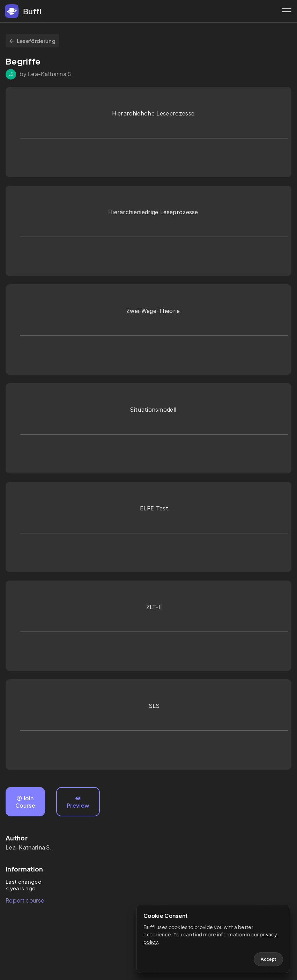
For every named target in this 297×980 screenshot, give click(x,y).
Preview (78, 802)
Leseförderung (32, 41)
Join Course (25, 802)
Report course (25, 900)
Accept (268, 959)
